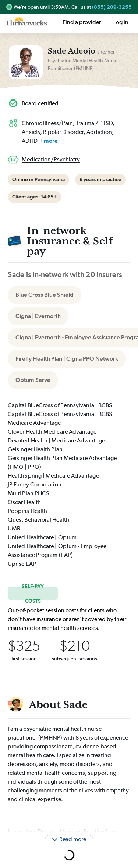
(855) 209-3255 (112, 7)
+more (49, 141)
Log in (121, 22)
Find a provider (82, 22)
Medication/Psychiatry (51, 159)
